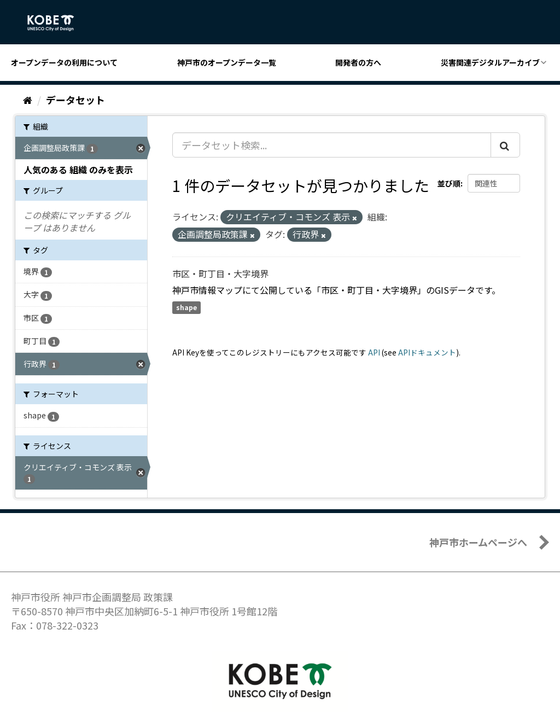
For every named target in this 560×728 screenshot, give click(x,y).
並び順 (449, 183)
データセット (75, 100)
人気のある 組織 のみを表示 (78, 170)
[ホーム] (28, 100)
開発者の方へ (358, 62)
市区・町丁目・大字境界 (220, 273)
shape (186, 308)
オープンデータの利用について (64, 62)
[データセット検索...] (332, 145)
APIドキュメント (427, 352)
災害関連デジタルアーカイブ (490, 62)
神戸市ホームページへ (478, 542)
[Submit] (505, 145)
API (374, 352)
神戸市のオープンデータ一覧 (227, 62)
